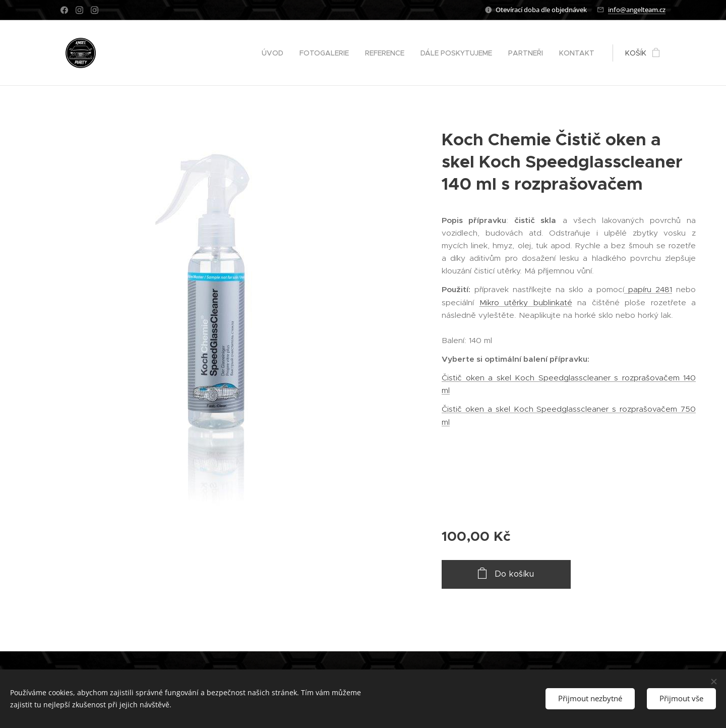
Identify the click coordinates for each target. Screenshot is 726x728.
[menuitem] (275, 53)
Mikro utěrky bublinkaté (526, 302)
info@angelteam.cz (637, 10)
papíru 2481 (648, 289)
